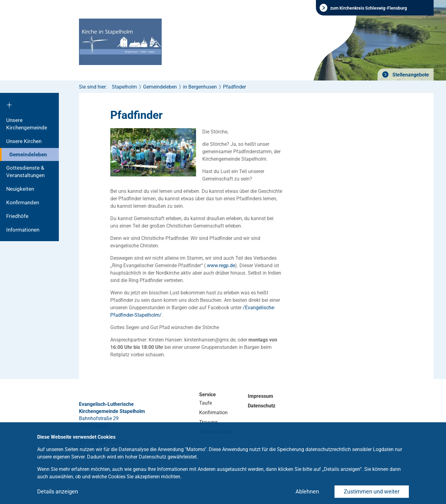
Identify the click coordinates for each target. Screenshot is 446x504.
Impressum (260, 396)
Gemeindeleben (28, 154)
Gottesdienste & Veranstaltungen (25, 172)
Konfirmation (213, 413)
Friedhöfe (17, 216)
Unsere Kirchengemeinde (27, 124)
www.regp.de (221, 265)
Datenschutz (262, 406)
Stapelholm (124, 87)
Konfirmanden (23, 202)
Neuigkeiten (20, 189)
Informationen (23, 230)
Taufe (206, 403)
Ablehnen (307, 491)
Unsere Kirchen (24, 141)
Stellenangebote (410, 75)
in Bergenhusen (200, 87)
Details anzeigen (58, 491)
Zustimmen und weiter (372, 491)
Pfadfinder (234, 87)
